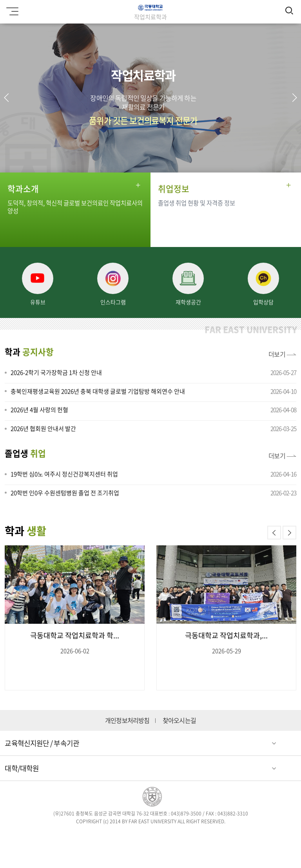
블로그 (162, 836)
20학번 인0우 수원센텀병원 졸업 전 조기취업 (65, 493)
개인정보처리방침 (127, 720)
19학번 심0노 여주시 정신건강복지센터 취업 (64, 474)
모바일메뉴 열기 (11, 9)
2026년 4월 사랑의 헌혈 (39, 410)
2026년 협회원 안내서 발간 (43, 429)
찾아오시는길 (179, 720)
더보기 (277, 354)
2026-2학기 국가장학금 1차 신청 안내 (56, 372)
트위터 (117, 836)
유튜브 (184, 836)
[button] (294, 98)
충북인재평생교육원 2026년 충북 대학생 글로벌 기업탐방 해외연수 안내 (98, 391)
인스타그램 (139, 836)
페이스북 (94, 836)
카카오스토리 (207, 836)
